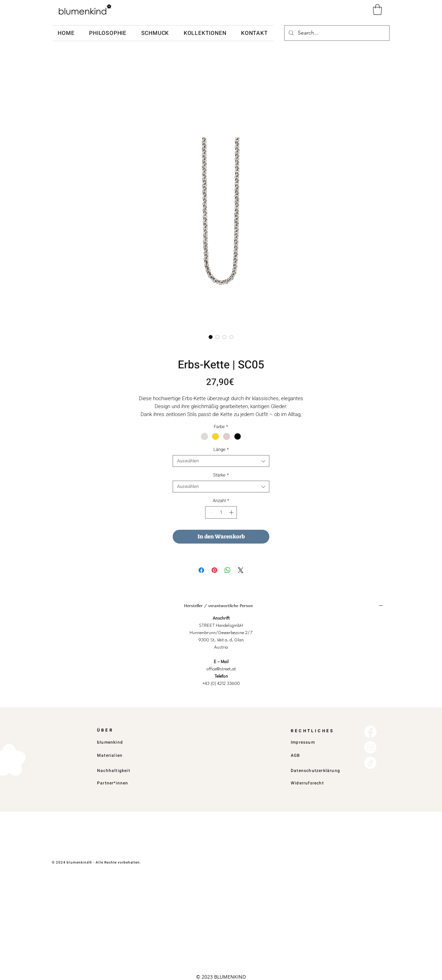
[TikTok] (370, 763)
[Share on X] (241, 570)
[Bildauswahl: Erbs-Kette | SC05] (211, 337)
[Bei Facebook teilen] (201, 570)
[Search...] (336, 33)
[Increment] (232, 512)
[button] (377, 10)
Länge (221, 450)
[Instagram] (370, 747)
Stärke (221, 475)
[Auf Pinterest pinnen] (214, 570)
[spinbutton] (221, 512)
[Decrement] (210, 512)
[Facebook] (370, 732)
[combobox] (221, 461)
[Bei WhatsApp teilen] (228, 570)
